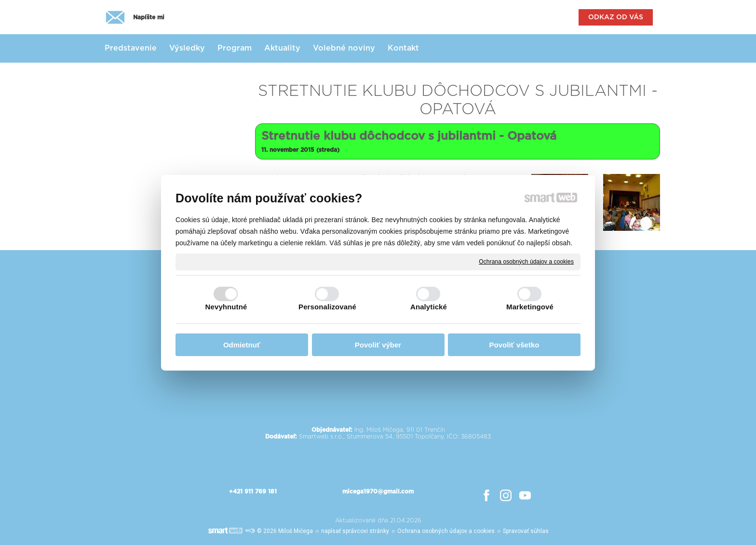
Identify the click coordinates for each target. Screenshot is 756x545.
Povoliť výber (378, 345)
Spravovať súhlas (526, 531)
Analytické (429, 307)
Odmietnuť (242, 345)
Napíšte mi (149, 17)
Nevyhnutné (226, 307)
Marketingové (530, 307)
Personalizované (327, 307)
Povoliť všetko (514, 345)
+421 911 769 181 (253, 492)
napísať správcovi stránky (355, 531)
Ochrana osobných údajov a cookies (526, 261)
